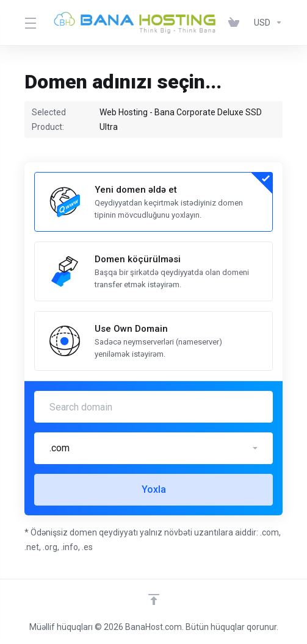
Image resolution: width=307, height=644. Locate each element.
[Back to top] (154, 599)
